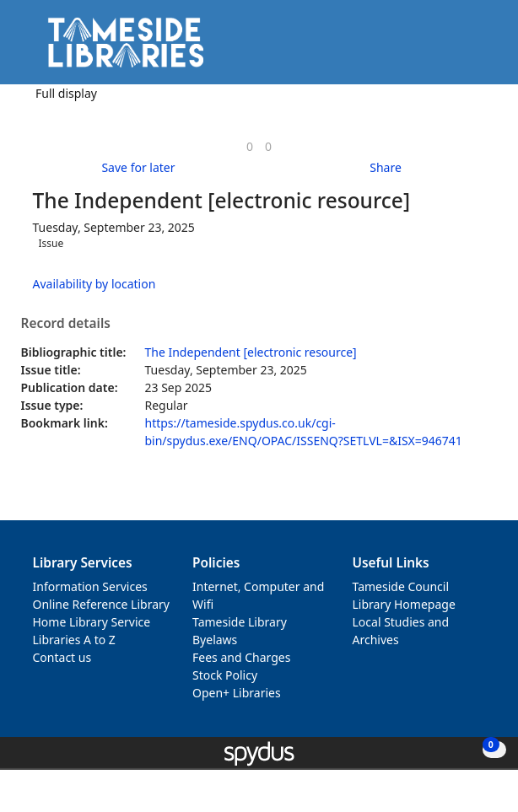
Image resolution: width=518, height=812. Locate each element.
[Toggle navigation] (480, 48)
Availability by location (94, 284)
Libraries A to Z (74, 640)
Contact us (62, 657)
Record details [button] (66, 324)
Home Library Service (92, 622)
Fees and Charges (241, 657)
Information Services (90, 586)
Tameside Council (401, 586)
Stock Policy (225, 675)
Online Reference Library (101, 604)
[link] (250, 146)
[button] (459, 48)
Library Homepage (404, 604)
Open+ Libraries (237, 693)
